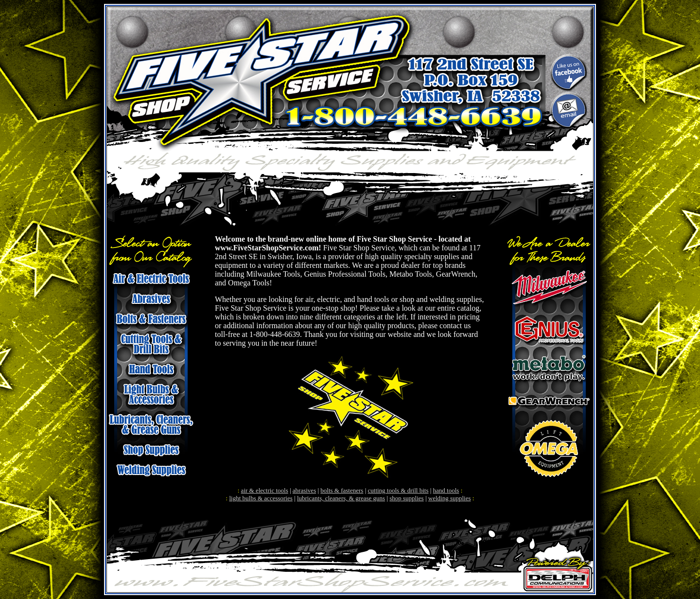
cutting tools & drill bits (398, 490)
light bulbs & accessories (261, 498)
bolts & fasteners (342, 490)
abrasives (304, 490)
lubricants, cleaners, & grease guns (341, 498)
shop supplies (406, 498)
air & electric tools (265, 490)
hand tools (446, 490)
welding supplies (450, 498)
